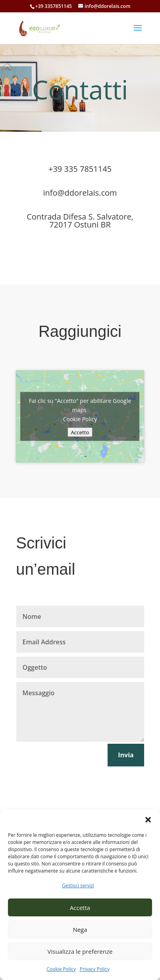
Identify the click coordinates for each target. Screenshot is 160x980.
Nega (80, 929)
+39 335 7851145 (80, 169)
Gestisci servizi (78, 886)
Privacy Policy (95, 969)
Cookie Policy (61, 969)
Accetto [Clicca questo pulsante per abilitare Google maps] (80, 432)
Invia (126, 755)
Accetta (80, 908)
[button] (148, 820)
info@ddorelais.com (80, 193)
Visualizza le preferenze (80, 951)
